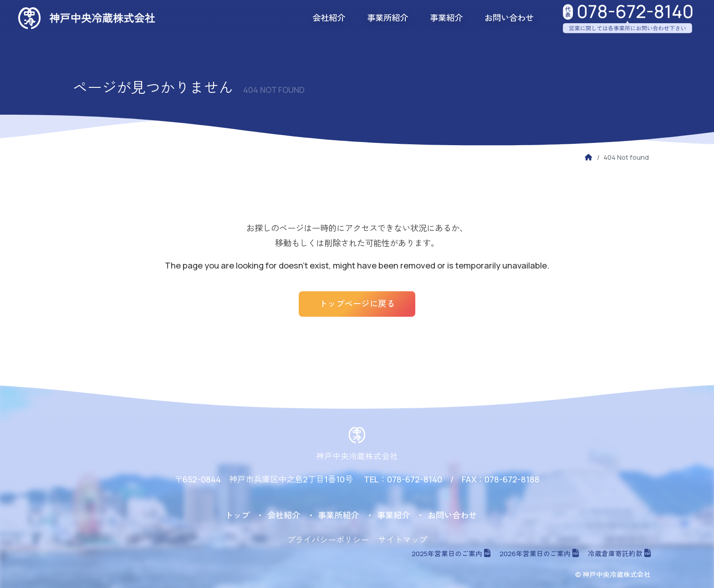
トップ (237, 515)
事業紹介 (446, 18)
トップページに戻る (357, 304)
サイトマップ (403, 540)
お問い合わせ (509, 18)
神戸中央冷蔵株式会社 (357, 456)
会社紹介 (329, 18)
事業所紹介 (388, 18)
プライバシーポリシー (328, 540)
